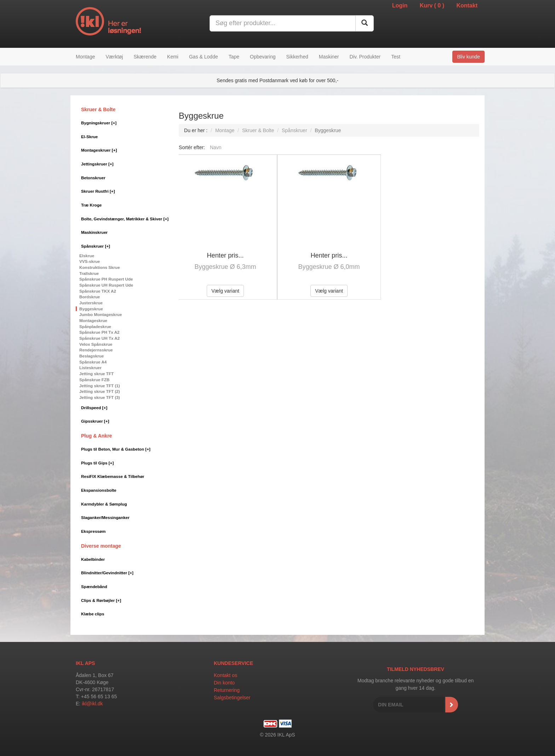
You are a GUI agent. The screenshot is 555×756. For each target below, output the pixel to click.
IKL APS (85, 663)
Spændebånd (94, 586)
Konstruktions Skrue (100, 267)
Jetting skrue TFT (96, 374)
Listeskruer (90, 368)
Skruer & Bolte (98, 109)
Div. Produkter (365, 57)
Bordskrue (90, 297)
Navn (216, 147)
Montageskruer (99, 150)
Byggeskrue (91, 309)
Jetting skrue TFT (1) (100, 386)
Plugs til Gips (97, 463)
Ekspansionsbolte (99, 490)
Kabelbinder (93, 559)
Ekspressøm (93, 531)
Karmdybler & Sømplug (104, 504)
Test (396, 57)
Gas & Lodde (204, 57)
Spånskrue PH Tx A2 (99, 332)
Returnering (227, 690)
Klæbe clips (93, 614)
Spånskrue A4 (93, 362)
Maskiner (329, 57)
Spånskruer (96, 246)
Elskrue (87, 256)
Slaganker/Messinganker (105, 517)
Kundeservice (233, 663)
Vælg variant (225, 291)
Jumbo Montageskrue (101, 314)
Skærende (145, 57)
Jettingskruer (97, 164)
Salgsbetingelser (232, 698)
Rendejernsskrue (96, 350)
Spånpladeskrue (95, 326)
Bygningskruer (99, 123)
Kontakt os (225, 675)
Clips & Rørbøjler (101, 600)
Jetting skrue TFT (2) (100, 391)
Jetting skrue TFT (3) (100, 397)
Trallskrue (89, 273)
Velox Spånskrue (96, 344)
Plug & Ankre (96, 436)
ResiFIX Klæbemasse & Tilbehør (113, 476)
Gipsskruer (95, 421)
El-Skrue (89, 137)
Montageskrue (93, 320)
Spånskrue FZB (95, 380)
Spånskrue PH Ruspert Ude (106, 279)
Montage (85, 57)
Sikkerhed (297, 57)
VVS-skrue (90, 261)
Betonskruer (93, 178)
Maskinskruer (94, 232)
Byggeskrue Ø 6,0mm (329, 267)
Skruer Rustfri (98, 191)
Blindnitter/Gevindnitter (107, 573)
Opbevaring (263, 57)
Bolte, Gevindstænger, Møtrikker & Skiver (125, 219)
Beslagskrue (91, 356)
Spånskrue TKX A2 (98, 291)
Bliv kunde (468, 57)
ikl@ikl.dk (92, 704)
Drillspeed (94, 408)
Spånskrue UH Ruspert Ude (106, 285)
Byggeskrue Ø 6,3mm (225, 267)
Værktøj (114, 57)
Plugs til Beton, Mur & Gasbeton (116, 449)
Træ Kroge (91, 205)
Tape (234, 57)
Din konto (224, 683)
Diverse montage (101, 546)
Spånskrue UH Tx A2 (99, 338)
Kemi (173, 57)
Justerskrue (91, 303)
